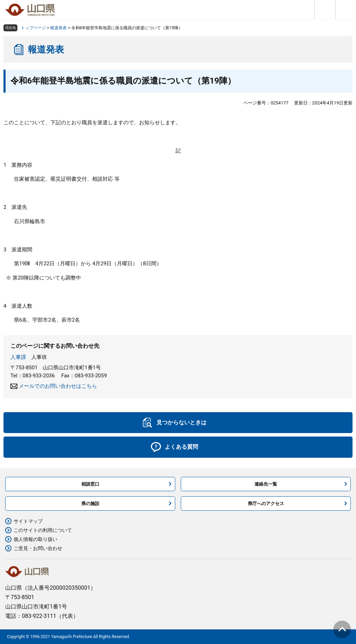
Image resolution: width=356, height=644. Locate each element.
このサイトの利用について (43, 530)
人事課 (18, 357)
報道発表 (58, 28)
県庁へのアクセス (266, 504)
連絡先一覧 (266, 484)
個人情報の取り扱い (35, 539)
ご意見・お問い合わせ (38, 548)
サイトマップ (28, 521)
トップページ (33, 28)
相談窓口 (90, 484)
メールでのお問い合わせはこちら (58, 386)
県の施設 (90, 504)
